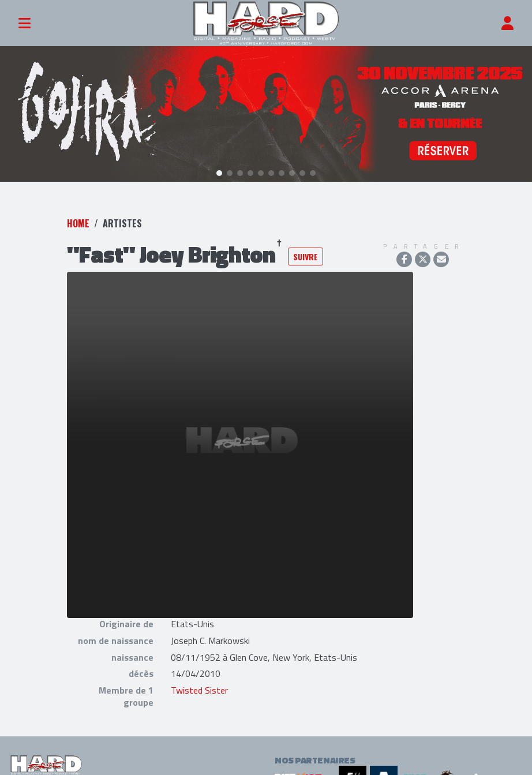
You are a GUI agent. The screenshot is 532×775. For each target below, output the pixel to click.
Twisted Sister (199, 688)
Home (78, 220)
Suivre (306, 254)
